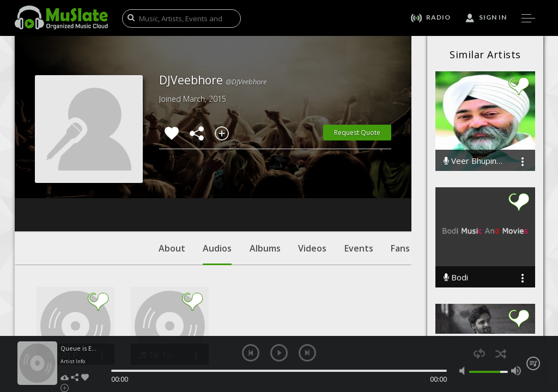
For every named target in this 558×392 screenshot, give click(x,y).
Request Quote (357, 133)
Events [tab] (359, 182)
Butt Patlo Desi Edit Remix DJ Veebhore (65, 289)
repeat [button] (479, 354)
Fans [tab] (400, 182)
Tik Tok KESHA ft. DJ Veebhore (159, 289)
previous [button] (251, 353)
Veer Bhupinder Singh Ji (474, 161)
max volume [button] (516, 371)
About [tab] (172, 182)
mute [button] (464, 371)
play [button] (279, 353)
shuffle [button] (501, 354)
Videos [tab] (312, 182)
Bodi (456, 277)
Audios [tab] (217, 188)
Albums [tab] (265, 182)
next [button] (307, 353)
